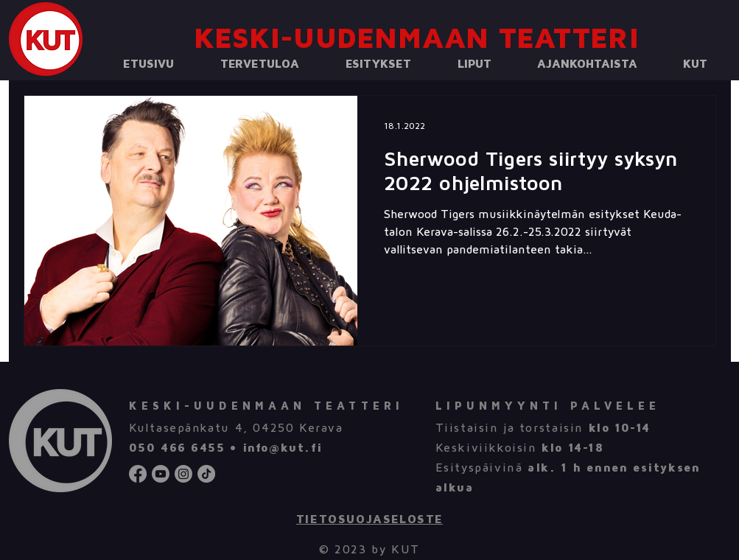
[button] (260, 64)
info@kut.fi (283, 448)
